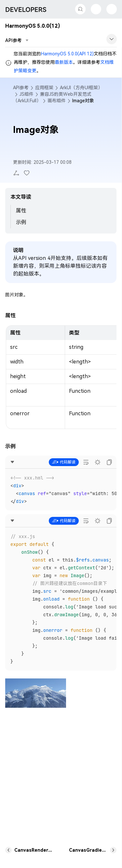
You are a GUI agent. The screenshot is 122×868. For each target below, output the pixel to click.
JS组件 (27, 94)
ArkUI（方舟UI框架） (81, 88)
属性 (21, 211)
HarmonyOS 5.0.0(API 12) (67, 54)
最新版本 (64, 62)
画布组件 (57, 101)
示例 (21, 222)
